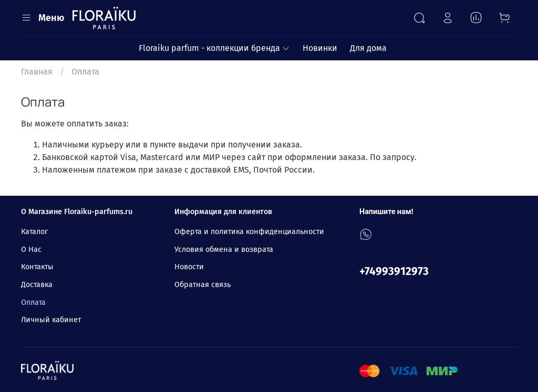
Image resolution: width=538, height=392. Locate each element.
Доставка (37, 285)
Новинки (320, 48)
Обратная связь (203, 285)
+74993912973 (394, 272)
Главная (37, 72)
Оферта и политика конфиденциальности (249, 232)
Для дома (368, 48)
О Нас (31, 250)
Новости (189, 267)
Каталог (34, 232)
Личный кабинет (51, 320)
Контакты (37, 267)
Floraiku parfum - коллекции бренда (214, 48)
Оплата (33, 303)
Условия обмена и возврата (224, 250)
